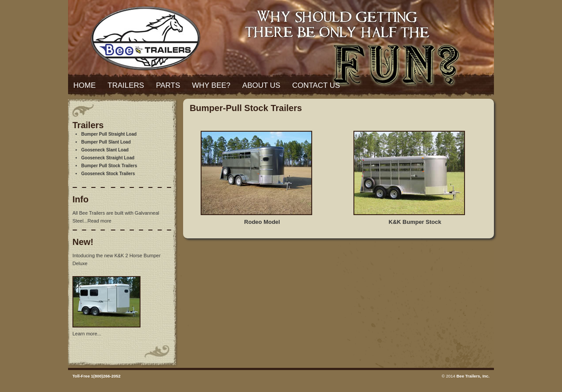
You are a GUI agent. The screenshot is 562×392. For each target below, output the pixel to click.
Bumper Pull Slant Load (106, 142)
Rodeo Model (262, 222)
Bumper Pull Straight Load (109, 134)
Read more (99, 221)
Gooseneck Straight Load (108, 158)
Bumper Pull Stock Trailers (109, 166)
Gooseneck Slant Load (105, 150)
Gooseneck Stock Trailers (108, 174)
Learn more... (87, 334)
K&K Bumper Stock (415, 222)
